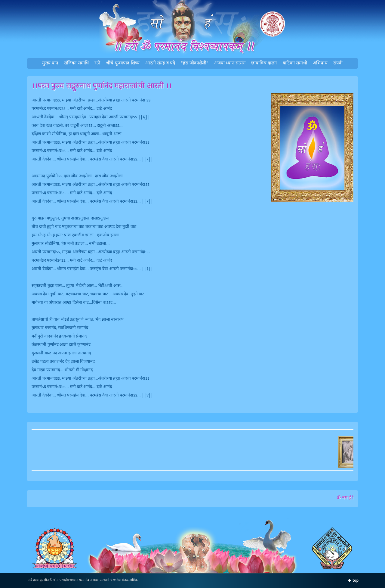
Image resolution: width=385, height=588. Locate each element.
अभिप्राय (320, 63)
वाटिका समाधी (295, 63)
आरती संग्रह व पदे (160, 63)
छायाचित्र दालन (264, 63)
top (356, 580)
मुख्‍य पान (50, 63)
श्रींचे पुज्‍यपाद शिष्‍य (123, 63)
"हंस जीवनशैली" (195, 63)
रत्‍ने (97, 63)
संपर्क (338, 63)
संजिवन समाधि (77, 63)
